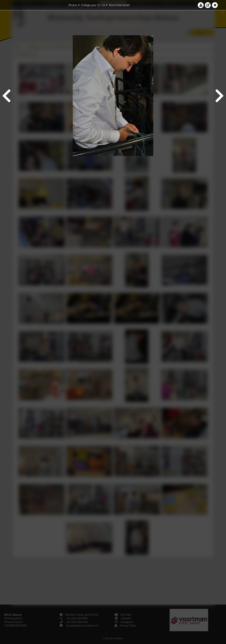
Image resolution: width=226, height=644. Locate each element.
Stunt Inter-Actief (119, 5)
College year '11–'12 (93, 5)
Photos (73, 5)
